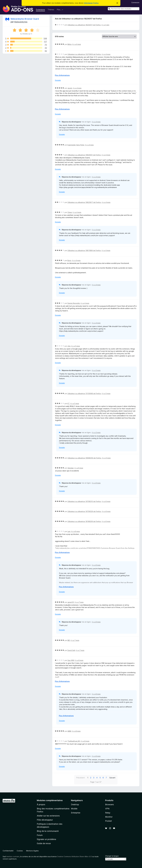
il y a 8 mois (79, 660)
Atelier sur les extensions (48, 816)
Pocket (108, 821)
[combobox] (124, 9)
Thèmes (51, 10)
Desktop (75, 804)
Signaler (58, 80)
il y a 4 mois (77, 44)
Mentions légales (32, 851)
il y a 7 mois (79, 602)
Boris (69, 260)
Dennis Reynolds (74, 303)
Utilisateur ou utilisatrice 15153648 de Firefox (84, 393)
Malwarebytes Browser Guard (25, 19)
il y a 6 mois (79, 468)
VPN (107, 809)
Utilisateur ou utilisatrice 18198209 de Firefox (84, 521)
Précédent (80, 778)
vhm (69, 346)
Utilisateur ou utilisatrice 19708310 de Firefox (84, 501)
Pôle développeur (45, 820)
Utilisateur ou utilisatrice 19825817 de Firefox (84, 202)
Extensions (40, 10)
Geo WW (71, 660)
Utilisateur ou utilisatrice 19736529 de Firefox (84, 511)
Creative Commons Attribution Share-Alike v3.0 (74, 856)
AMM (69, 731)
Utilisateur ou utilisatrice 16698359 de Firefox (84, 458)
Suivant (112, 778)
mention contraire (13, 856)
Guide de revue (44, 843)
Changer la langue (112, 856)
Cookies (20, 851)
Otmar (70, 212)
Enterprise (76, 813)
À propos (41, 804)
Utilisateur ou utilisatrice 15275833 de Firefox (84, 54)
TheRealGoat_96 (74, 741)
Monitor (109, 817)
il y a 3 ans (105, 25)
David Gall (71, 650)
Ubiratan (71, 468)
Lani (69, 531)
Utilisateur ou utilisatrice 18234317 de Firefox (84, 25)
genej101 (71, 602)
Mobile (74, 809)
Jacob (70, 88)
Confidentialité (8, 851)
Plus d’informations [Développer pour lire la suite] (62, 75)
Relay (108, 813)
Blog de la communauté (48, 831)
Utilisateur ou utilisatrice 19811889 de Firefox (84, 250)
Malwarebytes (21, 22)
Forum (40, 835)
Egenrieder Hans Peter (76, 145)
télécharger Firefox (91, 3)
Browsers (109, 804)
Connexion (135, 3)
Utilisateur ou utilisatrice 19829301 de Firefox (84, 155)
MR (69, 640)
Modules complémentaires (50, 800)
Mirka (69, 44)
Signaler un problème (46, 839)
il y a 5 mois (76, 346)
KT (69, 403)
